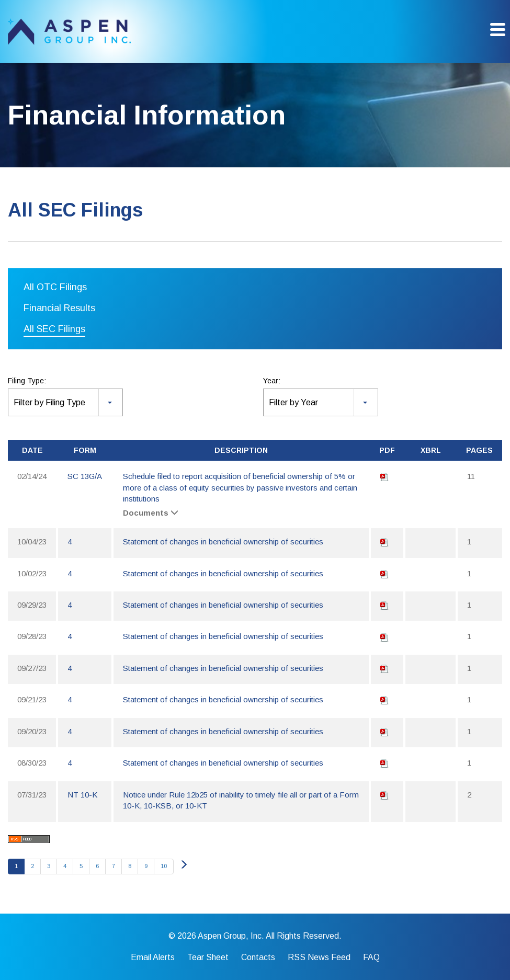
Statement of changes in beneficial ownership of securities (223, 542)
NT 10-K (82, 795)
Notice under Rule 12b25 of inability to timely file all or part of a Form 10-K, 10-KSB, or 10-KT (241, 800)
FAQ (371, 958)
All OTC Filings (55, 287)
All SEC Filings (54, 329)
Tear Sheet (208, 958)
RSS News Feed (319, 958)
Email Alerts (153, 958)
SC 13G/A (85, 476)
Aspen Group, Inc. (231, 936)
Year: (272, 381)
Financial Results (59, 308)
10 (164, 866)
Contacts (258, 958)
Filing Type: (27, 381)
